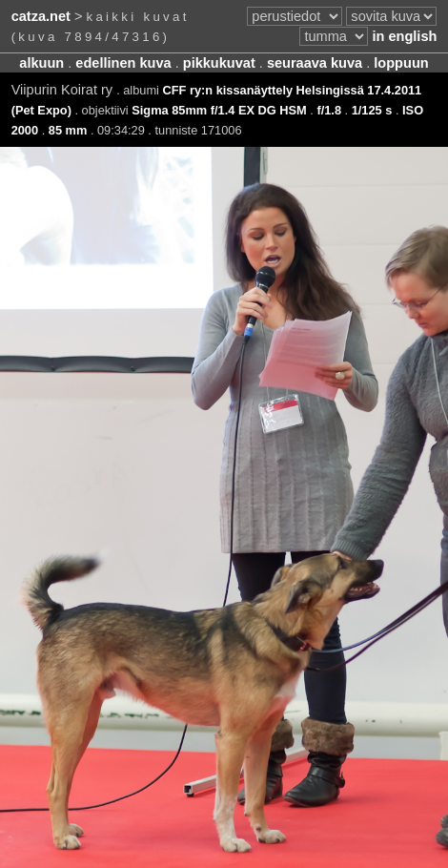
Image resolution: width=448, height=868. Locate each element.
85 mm (68, 130)
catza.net (41, 16)
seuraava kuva (315, 63)
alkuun (41, 63)
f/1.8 (329, 110)
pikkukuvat (219, 63)
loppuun (401, 63)
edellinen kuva (123, 63)
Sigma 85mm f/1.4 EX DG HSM (219, 110)
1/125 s (372, 110)
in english (404, 36)
